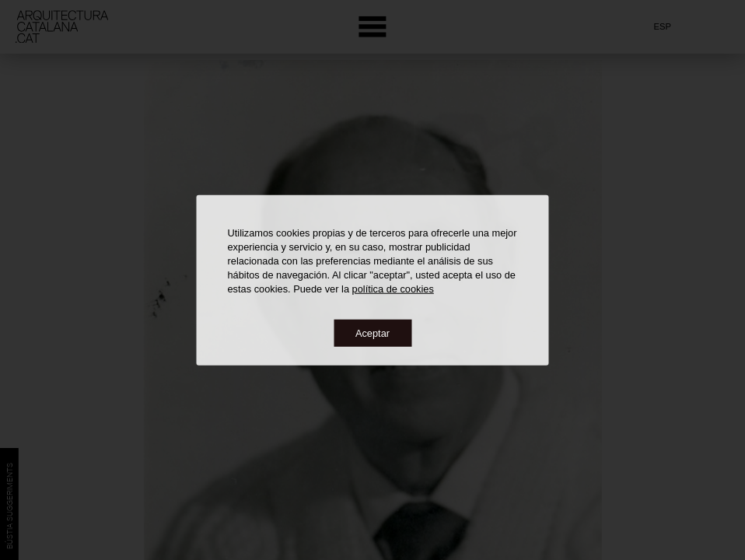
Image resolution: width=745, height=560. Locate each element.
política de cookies (393, 288)
